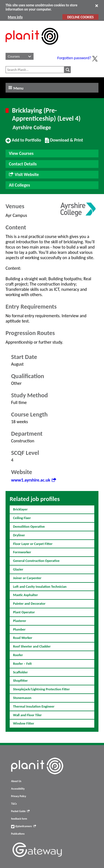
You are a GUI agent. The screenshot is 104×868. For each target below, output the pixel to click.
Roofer (18, 655)
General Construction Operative (36, 561)
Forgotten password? (74, 58)
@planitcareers (24, 826)
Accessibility (18, 789)
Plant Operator (24, 612)
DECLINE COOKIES (80, 17)
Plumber (19, 629)
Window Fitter (24, 723)
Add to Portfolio (23, 142)
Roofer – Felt (22, 664)
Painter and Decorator (29, 603)
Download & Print (64, 142)
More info (15, 17)
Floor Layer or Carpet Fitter (33, 544)
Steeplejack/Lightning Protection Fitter (41, 689)
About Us (16, 781)
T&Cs (14, 804)
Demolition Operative (29, 526)
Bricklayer (20, 509)
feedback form (19, 819)
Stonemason (22, 698)
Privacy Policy (19, 796)
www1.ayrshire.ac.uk (34, 480)
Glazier (18, 569)
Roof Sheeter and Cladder (32, 646)
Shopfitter (20, 680)
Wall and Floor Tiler (27, 715)
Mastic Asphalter (26, 595)
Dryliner (19, 535)
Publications (18, 834)
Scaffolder (20, 672)
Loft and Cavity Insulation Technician (40, 586)
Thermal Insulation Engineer (34, 706)
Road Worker (23, 638)
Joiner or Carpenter (27, 578)
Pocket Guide (20, 811)
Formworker (22, 552)
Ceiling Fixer (22, 518)
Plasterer (20, 621)
